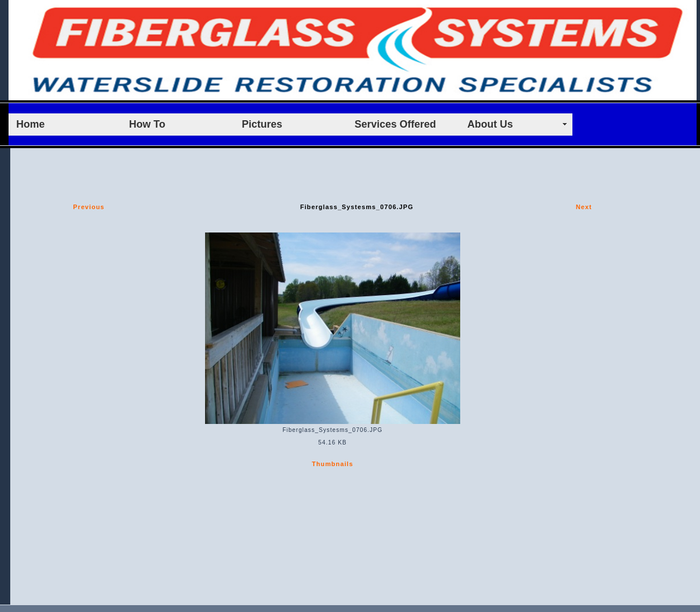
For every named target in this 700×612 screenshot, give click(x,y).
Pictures (262, 124)
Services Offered (396, 124)
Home (31, 124)
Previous (89, 207)
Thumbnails (332, 464)
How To (148, 124)
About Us (490, 124)
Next (584, 207)
